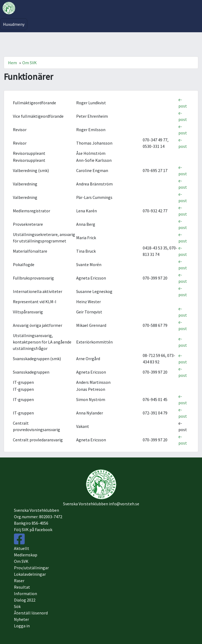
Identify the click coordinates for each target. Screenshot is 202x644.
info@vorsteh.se (124, 504)
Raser (19, 581)
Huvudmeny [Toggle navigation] (14, 24)
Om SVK (30, 63)
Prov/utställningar (31, 568)
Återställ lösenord (31, 613)
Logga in (22, 626)
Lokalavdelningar (30, 574)
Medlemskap (26, 555)
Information (25, 593)
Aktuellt (22, 548)
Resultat (22, 587)
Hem (12, 63)
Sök (17, 606)
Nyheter (21, 619)
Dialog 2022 (25, 600)
